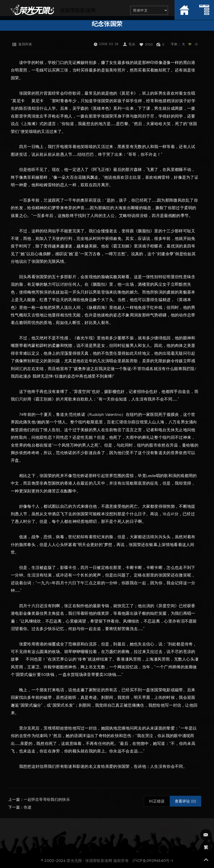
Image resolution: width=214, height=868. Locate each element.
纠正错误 (157, 801)
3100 (149, 44)
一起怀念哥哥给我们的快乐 (47, 800)
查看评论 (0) (185, 801)
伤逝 (28, 807)
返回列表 (25, 44)
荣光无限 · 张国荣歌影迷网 (89, 860)
